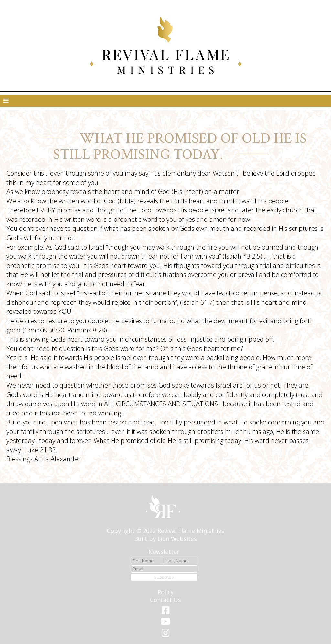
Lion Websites (177, 539)
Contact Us (165, 600)
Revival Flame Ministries (191, 531)
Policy (165, 592)
